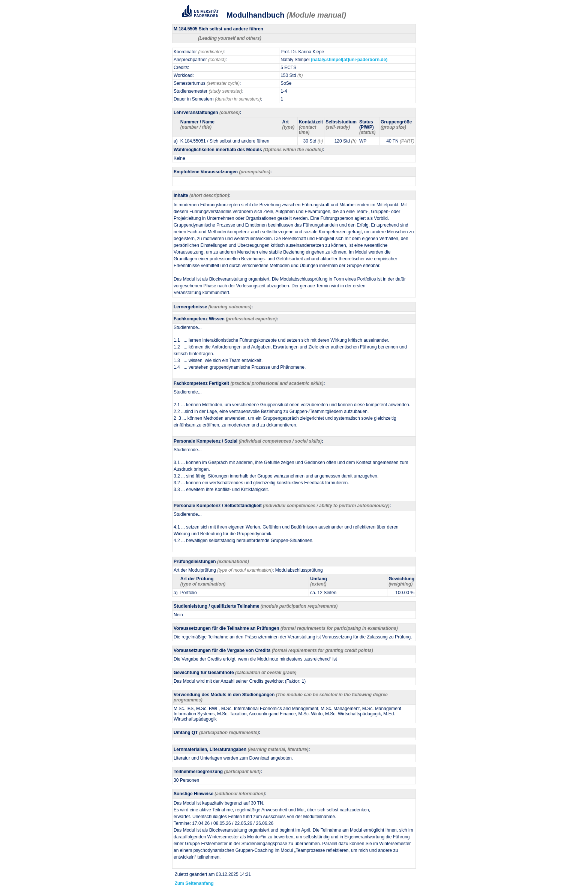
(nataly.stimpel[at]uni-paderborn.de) (349, 60)
